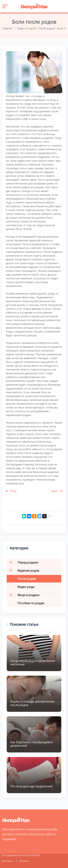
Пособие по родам (31, 603)
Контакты (8, 861)
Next (57, 491)
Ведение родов (23, 571)
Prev (11, 491)
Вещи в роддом (23, 595)
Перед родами (22, 562)
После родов (27, 579)
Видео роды (26, 587)
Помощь (24, 861)
